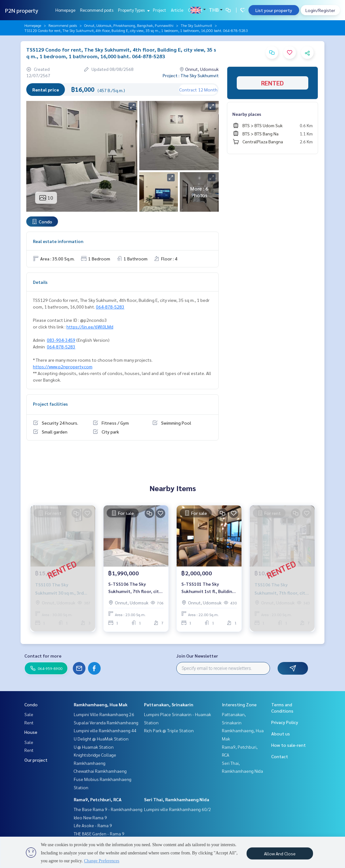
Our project (36, 760)
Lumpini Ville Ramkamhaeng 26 (104, 714)
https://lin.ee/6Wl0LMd (90, 327)
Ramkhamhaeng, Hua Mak (101, 704)
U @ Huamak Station (94, 747)
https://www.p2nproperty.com (63, 366)
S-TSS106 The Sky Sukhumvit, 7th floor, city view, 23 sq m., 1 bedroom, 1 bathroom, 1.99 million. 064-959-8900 (135, 588)
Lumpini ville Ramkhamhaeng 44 (105, 730)
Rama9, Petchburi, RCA (98, 799)
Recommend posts (97, 10)
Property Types (133, 10)
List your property (274, 10)
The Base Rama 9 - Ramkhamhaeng (108, 809)
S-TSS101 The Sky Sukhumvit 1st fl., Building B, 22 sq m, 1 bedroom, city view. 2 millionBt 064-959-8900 (209, 588)
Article (177, 10)
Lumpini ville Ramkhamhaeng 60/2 (178, 809)
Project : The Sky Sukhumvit (191, 75)
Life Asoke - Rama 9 (93, 825)
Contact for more (43, 656)
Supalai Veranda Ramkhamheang (106, 722)
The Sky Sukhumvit (196, 25)
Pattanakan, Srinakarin (169, 704)
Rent (29, 722)
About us (281, 734)
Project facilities (50, 404)
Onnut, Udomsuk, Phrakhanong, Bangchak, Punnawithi (129, 25)
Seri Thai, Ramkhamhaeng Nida (177, 799)
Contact (195, 10)
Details (40, 282)
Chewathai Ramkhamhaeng (100, 771)
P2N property (22, 10)
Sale (29, 714)
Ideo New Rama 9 (90, 817)
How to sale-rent (289, 745)
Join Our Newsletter (197, 656)
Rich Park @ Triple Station (169, 730)
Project (160, 10)
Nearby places (247, 114)
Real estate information (58, 241)
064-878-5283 (110, 307)
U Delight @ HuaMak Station (101, 739)
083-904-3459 (61, 340)
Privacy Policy (285, 722)
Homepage (65, 10)
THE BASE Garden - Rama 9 (99, 834)
